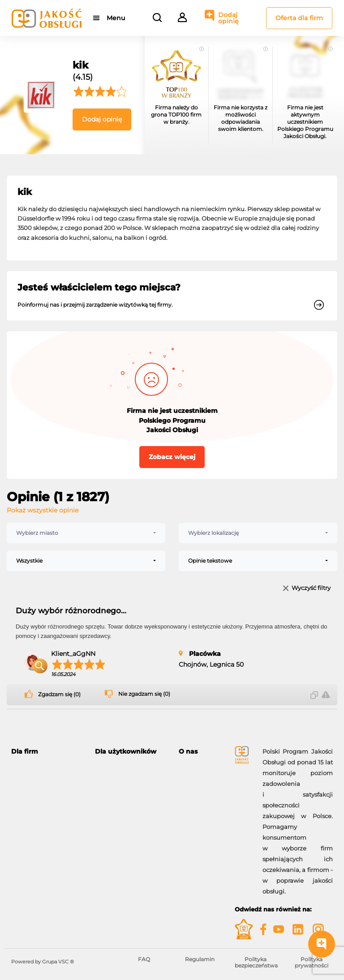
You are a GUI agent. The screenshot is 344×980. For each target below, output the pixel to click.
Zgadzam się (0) (59, 694)
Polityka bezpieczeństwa (256, 962)
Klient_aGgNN (73, 654)
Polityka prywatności (312, 962)
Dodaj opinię (228, 18)
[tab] (46, 752)
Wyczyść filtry (311, 588)
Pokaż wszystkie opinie (43, 510)
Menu (116, 18)
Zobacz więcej (172, 457)
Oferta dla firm (299, 18)
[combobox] (86, 533)
